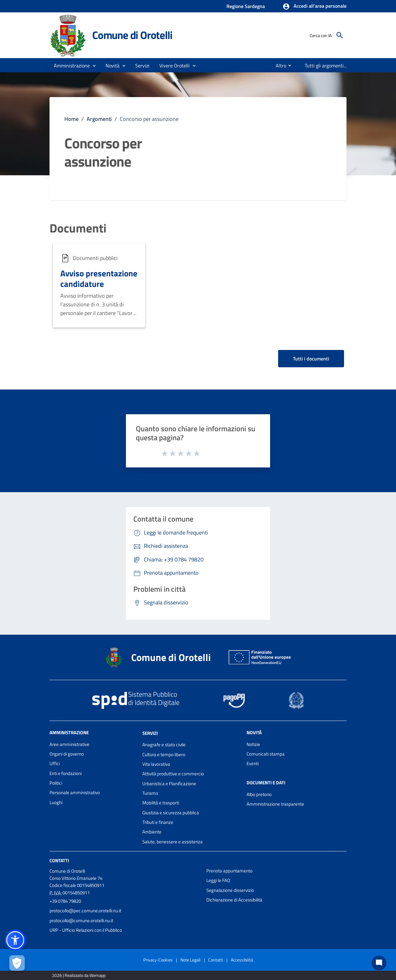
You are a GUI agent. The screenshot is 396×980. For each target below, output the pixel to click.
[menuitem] (278, 66)
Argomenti (99, 119)
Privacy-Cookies (158, 960)
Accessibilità (242, 960)
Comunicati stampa (266, 754)
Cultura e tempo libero (164, 754)
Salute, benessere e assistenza (172, 842)
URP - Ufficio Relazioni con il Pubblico (86, 930)
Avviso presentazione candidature (99, 278)
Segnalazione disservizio (230, 890)
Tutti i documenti (311, 359)
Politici (56, 783)
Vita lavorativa (156, 764)
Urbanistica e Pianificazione (169, 784)
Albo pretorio (259, 794)
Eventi (253, 763)
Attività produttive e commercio (173, 774)
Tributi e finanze (158, 822)
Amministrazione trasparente (275, 804)
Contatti (59, 861)
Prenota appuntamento (229, 871)
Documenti (78, 228)
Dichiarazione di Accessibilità (234, 900)
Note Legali (190, 960)
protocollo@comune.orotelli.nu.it (81, 920)
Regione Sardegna (246, 6)
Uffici (55, 763)
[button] (314, 6)
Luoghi (56, 802)
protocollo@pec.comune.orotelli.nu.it (85, 911)
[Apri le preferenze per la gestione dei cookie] (17, 963)
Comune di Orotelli (132, 35)
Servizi (150, 733)
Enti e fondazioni (66, 773)
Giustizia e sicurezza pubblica (171, 813)
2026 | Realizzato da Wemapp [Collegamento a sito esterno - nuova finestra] (79, 975)
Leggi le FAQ (218, 880)
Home (71, 119)
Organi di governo (67, 754)
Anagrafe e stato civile (164, 745)
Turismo (150, 793)
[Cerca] (340, 35)
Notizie (253, 744)
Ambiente (152, 832)
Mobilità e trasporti (161, 803)
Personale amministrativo (75, 793)
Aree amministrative (69, 744)
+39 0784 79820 (65, 901)
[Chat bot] (379, 963)
